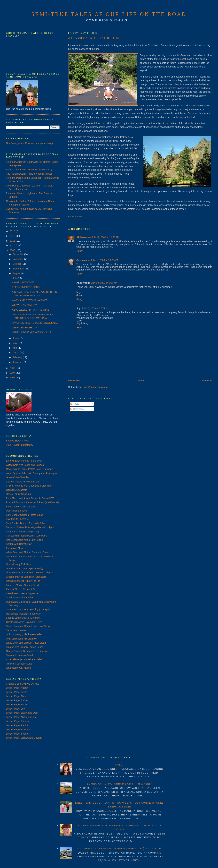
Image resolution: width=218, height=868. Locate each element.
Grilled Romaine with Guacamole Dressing (28, 486)
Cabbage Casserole (17, 490)
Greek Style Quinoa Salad (20, 598)
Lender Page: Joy (15, 709)
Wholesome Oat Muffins (19, 668)
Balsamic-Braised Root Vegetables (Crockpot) (30, 527)
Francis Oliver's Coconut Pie (21, 589)
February (18, 357)
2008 (13, 368)
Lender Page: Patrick (17, 725)
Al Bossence (84, 237)
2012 (13, 236)
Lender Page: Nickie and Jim (21, 717)
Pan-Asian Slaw (14, 548)
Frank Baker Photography (20, 445)
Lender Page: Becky (17, 692)
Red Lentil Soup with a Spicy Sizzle (25, 540)
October (17, 264)
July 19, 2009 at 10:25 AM (104, 260)
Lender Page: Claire (17, 696)
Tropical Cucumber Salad (19, 655)
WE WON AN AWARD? (24, 305)
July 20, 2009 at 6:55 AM (104, 283)
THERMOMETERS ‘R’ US (26, 287)
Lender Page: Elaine (17, 700)
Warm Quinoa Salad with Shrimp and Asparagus (32, 473)
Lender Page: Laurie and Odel (22, 713)
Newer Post (74, 380)
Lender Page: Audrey (17, 688)
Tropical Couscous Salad (19, 664)
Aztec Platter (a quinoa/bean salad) (25, 659)
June (15, 338)
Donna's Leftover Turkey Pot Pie (23, 581)
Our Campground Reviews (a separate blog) (29, 143)
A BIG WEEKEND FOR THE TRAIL (94, 38)
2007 (13, 373)
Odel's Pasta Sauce (16, 511)
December (18, 254)
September (19, 269)
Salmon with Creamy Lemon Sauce (25, 647)
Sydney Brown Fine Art (18, 441)
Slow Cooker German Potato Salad (25, 515)
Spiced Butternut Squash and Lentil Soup (28, 626)
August (17, 273)
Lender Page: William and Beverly (24, 738)
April (15, 348)
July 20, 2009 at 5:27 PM (95, 308)
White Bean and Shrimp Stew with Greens (28, 552)
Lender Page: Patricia (17, 721)
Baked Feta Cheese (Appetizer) (23, 593)
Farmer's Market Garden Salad (22, 585)
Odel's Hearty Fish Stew (19, 564)
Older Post (206, 380)
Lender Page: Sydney (17, 734)
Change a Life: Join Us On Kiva (23, 684)
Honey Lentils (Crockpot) (19, 494)
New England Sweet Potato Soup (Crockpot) (29, 469)
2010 (13, 245)
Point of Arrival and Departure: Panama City (29, 169)
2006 (13, 378)
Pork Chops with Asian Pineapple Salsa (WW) (30, 498)
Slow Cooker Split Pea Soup (21, 507)
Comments (77, 409)
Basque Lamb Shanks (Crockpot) (24, 618)
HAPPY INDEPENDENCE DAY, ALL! (31, 332)
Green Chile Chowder (17, 477)
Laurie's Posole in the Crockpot (22, 482)
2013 (13, 231)
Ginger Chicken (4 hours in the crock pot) (28, 651)
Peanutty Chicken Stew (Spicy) (22, 532)
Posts (75, 404)
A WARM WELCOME (23, 282)
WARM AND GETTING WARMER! (30, 300)
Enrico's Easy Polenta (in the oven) (24, 461)
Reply (80, 251)
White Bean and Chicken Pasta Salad (26, 643)
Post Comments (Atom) (95, 387)
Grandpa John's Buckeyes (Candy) (24, 568)
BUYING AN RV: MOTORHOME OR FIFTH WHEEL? (119, 784)
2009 (13, 250)
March (16, 353)
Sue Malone (83, 260)
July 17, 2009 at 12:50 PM (106, 237)
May (15, 343)
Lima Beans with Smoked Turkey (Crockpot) (29, 573)
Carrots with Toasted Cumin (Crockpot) (26, 536)
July (15, 278)
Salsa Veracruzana (16, 630)
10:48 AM (77, 217)
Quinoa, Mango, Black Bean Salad (24, 634)
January (17, 362)
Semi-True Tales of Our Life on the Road (109, 14)
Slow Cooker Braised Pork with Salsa (26, 523)
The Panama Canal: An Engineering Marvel (29, 174)
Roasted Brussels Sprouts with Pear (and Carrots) (32, 502)
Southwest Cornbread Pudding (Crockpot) (28, 609)
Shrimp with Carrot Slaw (19, 544)
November (18, 259)
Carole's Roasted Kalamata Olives (24, 622)
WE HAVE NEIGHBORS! (25, 328)
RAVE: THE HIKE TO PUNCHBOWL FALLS (35, 323)
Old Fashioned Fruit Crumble (21, 639)
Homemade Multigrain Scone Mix (24, 614)
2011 (13, 241)
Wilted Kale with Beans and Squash (25, 465)
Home (141, 380)
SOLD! (119, 765)
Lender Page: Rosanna (18, 729)
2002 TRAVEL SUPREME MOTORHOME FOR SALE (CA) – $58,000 (119, 848)
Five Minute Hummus (17, 519)
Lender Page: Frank (17, 704)
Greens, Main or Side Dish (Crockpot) (26, 577)
